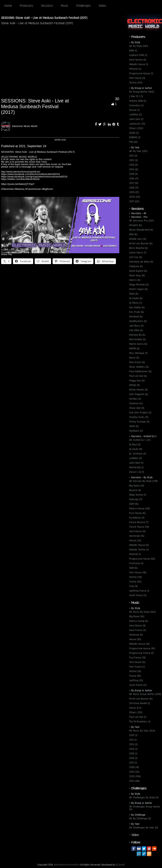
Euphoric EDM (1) (138, 55)
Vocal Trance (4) (138, 685)
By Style (136, 42)
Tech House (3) (137, 78)
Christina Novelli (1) (140, 703)
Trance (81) (135, 676)
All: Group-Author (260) (142, 92)
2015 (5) (134, 174)
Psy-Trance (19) (137, 658)
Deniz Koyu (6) (137, 275)
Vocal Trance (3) (138, 595)
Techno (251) (136, 83)
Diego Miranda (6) (139, 285)
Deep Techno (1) (138, 495)
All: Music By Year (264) (142, 731)
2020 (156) (135, 776)
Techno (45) (136, 577)
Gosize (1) (134, 110)
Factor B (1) (135, 708)
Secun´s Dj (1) (137, 472)
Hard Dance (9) (137, 626)
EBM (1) (133, 51)
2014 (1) (133, 749)
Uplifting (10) (136, 680)
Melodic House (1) (139, 64)
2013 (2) (134, 744)
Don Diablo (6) (137, 307)
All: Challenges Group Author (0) (145, 808)
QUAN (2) (134, 133)
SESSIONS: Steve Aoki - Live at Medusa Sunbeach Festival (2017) (35, 106)
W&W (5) (134, 426)
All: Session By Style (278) (143, 481)
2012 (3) (134, 160)
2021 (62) (134, 201)
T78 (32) (133, 142)
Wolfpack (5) (136, 431)
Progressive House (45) (142, 648)
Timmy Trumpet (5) (139, 422)
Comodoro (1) (136, 105)
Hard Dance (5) (137, 531)
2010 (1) (133, 735)
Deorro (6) (135, 280)
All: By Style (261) (139, 46)
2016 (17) (134, 179)
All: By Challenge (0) (140, 818)
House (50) (135, 639)
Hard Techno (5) (138, 60)
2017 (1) (133, 763)
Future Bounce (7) (139, 522)
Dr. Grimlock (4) (138, 454)
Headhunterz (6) (138, 321)
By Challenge (138, 815)
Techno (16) (135, 671)
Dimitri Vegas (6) (138, 289)
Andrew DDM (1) (138, 101)
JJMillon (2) (136, 115)
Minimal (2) (135, 69)
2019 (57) (134, 192)
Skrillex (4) (135, 399)
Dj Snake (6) (136, 298)
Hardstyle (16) (137, 536)
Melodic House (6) (139, 545)
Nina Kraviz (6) (137, 362)
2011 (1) (133, 740)
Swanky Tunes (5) (139, 417)
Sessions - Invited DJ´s (144, 436)
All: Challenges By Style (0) (144, 798)
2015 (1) (133, 754)
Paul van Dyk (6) (138, 376)
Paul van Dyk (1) (138, 717)
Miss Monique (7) (138, 353)
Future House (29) (139, 527)
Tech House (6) (137, 662)
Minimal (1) (135, 554)
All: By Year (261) (138, 151)
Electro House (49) (140, 509)
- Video (134, 835)
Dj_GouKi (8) (136, 449)
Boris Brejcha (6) (138, 248)
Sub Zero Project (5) (140, 413)
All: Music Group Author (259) (145, 694)
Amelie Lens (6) (138, 239)
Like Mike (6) (136, 330)
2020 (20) (135, 197)
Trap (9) (133, 586)
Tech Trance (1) (137, 667)
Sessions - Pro (139, 217)
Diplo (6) (134, 294)
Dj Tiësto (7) (136, 303)
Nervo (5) (134, 358)
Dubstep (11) (136, 499)
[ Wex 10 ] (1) (136, 96)
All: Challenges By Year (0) (144, 828)
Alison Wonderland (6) (141, 230)
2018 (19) (134, 767)
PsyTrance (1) (136, 563)
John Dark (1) (136, 119)
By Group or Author (142, 88)
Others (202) (136, 128)
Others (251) (136, 712)
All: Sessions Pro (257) (141, 221)
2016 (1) (133, 758)
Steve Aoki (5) (137, 408)
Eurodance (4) (137, 518)
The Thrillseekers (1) (140, 722)
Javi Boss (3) (136, 326)
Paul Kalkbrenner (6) (140, 371)
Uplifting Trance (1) (139, 591)
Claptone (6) (136, 266)
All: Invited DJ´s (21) (140, 440)
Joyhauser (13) (137, 124)
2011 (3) (133, 156)
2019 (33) (134, 772)
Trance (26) (135, 582)
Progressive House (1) (141, 73)
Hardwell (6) (136, 317)
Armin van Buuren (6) (141, 244)
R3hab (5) (134, 385)
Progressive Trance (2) (142, 653)
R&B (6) (133, 568)
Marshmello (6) (138, 339)
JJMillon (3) (136, 458)
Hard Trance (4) (138, 630)
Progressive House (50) (142, 559)
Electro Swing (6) (139, 621)
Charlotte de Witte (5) (141, 262)
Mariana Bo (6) (137, 335)
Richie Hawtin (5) (138, 390)
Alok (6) (133, 234)
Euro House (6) (137, 513)
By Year (135, 148)
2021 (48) (134, 781)
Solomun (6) (136, 403)
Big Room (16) (137, 616)
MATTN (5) (134, 349)
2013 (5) (134, 165)
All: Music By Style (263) (142, 612)
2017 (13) (134, 183)
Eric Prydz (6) (137, 312)
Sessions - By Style (142, 478)
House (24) (135, 541)
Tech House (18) (138, 573)
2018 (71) (134, 188)
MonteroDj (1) (136, 467)
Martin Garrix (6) (138, 344)
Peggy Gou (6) (137, 381)
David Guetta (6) (138, 271)
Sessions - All (139, 213)
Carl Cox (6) (136, 257)
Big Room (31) (137, 486)
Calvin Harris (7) (138, 253)
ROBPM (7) (135, 137)
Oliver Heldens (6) (139, 367)
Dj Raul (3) (135, 445)
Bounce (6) (135, 490)
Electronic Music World (25, 126)
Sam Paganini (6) (139, 394)
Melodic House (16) (139, 644)
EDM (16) (134, 504)
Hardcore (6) (136, 635)
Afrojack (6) (136, 225)
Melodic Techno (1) (139, 550)
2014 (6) (134, 169)
